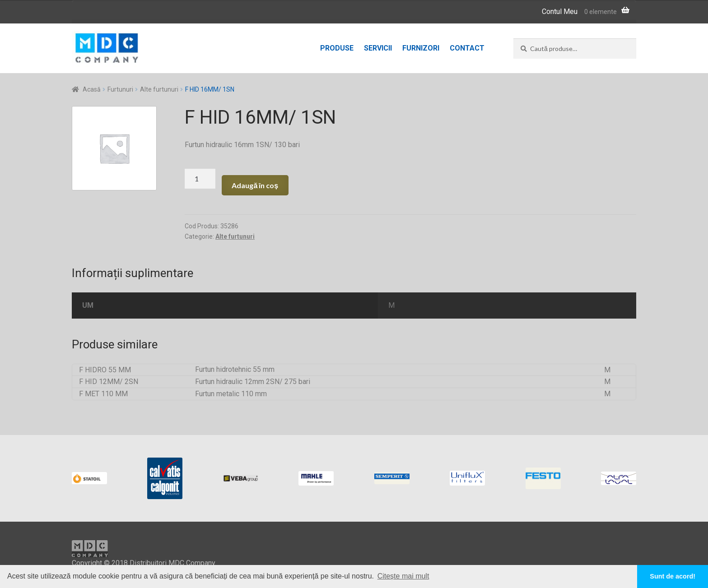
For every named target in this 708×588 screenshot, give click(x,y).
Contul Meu (560, 12)
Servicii (378, 48)
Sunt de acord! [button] (673, 576)
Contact (467, 48)
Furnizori (421, 48)
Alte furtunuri (159, 89)
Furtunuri (120, 89)
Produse (337, 48)
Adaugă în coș (255, 185)
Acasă (92, 89)
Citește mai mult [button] (403, 576)
